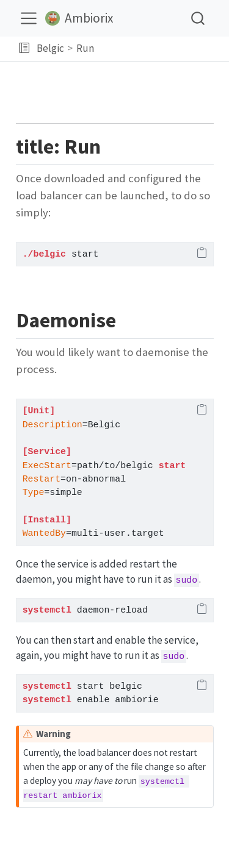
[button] (24, 49)
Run (85, 48)
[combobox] (198, 18)
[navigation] (160, 49)
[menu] (29, 18)
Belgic (50, 48)
